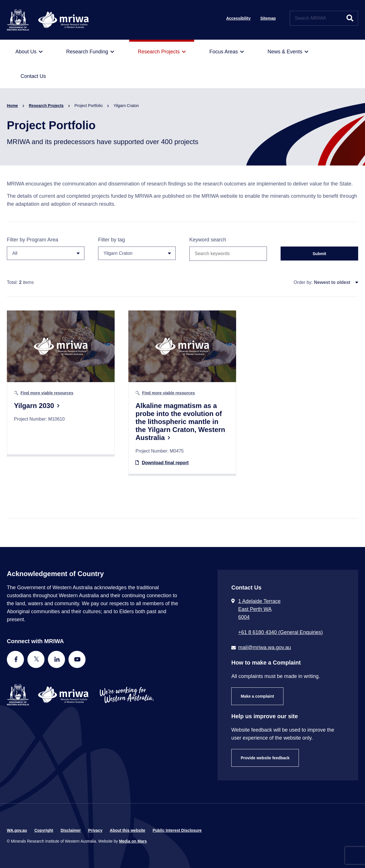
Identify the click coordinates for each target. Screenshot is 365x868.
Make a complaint (257, 696)
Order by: (303, 282)
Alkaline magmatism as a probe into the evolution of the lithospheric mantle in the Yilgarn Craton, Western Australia (180, 422)
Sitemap (268, 18)
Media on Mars (133, 841)
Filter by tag (137, 248)
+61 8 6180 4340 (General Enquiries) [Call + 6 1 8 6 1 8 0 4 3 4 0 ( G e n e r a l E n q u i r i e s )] (280, 632)
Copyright (44, 830)
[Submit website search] (350, 18)
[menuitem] (29, 52)
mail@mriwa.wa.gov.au (264, 647)
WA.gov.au (17, 830)
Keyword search (208, 240)
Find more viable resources (47, 393)
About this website (127, 830)
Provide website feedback (265, 758)
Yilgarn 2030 (34, 406)
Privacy (95, 830)
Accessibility (238, 18)
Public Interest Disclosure (177, 830)
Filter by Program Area (46, 248)
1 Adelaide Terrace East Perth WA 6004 (259, 609)
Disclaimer (71, 830)
